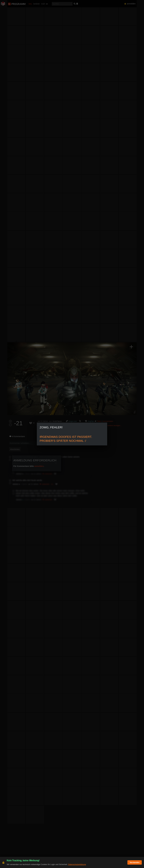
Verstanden (135, 862)
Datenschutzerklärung (77, 864)
